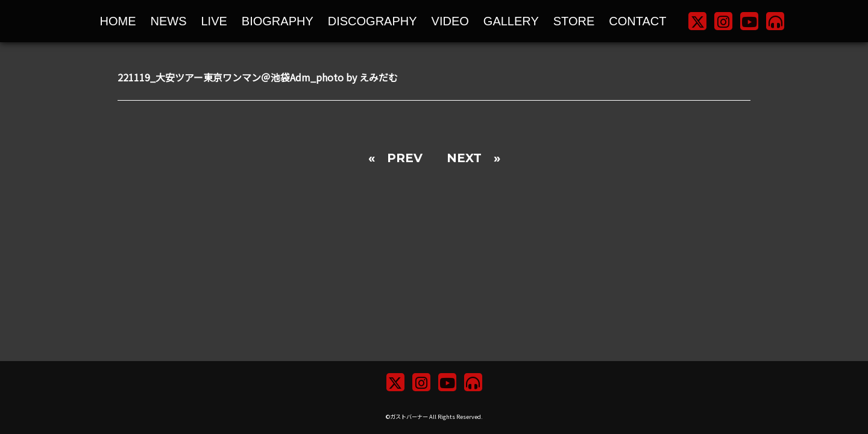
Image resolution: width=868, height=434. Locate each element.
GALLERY (511, 21)
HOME (118, 21)
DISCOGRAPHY (373, 21)
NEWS (169, 21)
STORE (574, 21)
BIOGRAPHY (278, 21)
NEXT (464, 158)
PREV (405, 158)
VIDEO (450, 21)
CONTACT (637, 21)
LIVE (214, 21)
